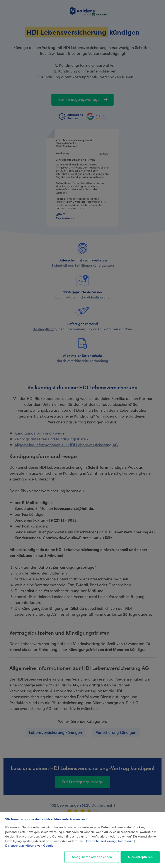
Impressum (126, 841)
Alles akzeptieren (140, 857)
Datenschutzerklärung (100, 841)
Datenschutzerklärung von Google (29, 845)
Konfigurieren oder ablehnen (92, 857)
